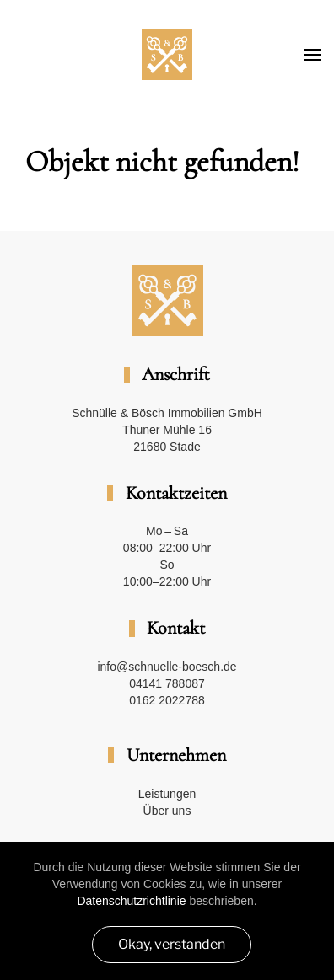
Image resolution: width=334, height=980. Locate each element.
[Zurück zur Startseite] (167, 55)
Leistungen (167, 794)
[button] (313, 55)
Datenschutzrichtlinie (131, 901)
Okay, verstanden (172, 944)
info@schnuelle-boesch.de (167, 667)
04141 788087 (167, 683)
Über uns (167, 811)
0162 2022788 (167, 700)
